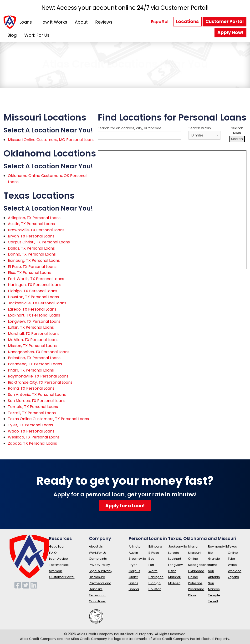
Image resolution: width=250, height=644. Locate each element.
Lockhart (175, 559)
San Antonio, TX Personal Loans (37, 395)
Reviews (104, 22)
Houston (155, 589)
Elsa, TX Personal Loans (29, 273)
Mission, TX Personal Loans (32, 346)
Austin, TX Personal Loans (31, 224)
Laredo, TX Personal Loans (32, 309)
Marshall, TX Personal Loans (34, 334)
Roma (213, 565)
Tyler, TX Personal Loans (30, 425)
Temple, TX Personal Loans (33, 407)
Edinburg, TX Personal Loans (34, 260)
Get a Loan (57, 546)
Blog (12, 35)
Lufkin (172, 571)
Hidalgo (155, 583)
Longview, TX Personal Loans (34, 321)
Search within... (204, 133)
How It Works (53, 22)
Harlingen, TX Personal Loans (35, 285)
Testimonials (59, 565)
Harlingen (156, 577)
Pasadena (196, 589)
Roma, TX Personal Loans (31, 388)
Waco (232, 565)
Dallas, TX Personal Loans (31, 248)
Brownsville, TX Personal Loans (36, 230)
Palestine (195, 583)
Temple (214, 595)
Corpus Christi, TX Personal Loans (39, 242)
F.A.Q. (53, 553)
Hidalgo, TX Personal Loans (33, 291)
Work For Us (37, 35)
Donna (134, 589)
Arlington (136, 546)
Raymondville (219, 546)
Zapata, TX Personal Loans (32, 443)
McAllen (174, 583)
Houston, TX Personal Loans (33, 297)
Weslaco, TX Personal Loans (34, 437)
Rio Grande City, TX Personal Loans (40, 382)
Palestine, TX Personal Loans (34, 358)
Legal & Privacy (101, 571)
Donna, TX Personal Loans (32, 254)
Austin (133, 553)
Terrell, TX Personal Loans (32, 413)
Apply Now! (230, 33)
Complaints (98, 559)
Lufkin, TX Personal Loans (31, 327)
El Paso (154, 553)
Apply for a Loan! (125, 506)
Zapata (233, 577)
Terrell (213, 601)
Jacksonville (178, 546)
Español (160, 22)
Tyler (232, 559)
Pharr (192, 595)
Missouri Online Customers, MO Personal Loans (51, 140)
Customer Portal (224, 22)
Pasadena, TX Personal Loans (35, 364)
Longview (176, 565)
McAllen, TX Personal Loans (33, 340)
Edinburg (155, 546)
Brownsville (137, 559)
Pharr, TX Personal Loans (31, 370)
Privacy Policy (99, 565)
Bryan (133, 565)
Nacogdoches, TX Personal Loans (39, 352)
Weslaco (235, 571)
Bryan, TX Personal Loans (31, 236)
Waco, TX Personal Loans (31, 431)
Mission (194, 546)
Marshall (175, 577)
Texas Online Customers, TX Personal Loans (48, 419)
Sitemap (56, 571)
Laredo (174, 553)
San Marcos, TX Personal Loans (37, 401)
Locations (187, 22)
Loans (26, 22)
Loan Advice (59, 559)
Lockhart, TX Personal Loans (34, 315)
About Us (96, 546)
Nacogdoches (199, 565)
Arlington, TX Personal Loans (34, 218)
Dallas (133, 583)
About (81, 22)
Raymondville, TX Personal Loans (38, 376)
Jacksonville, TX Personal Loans (37, 303)
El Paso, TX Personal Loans (32, 267)
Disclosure (97, 577)
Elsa (151, 559)
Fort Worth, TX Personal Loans (36, 279)
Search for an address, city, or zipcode (140, 135)
